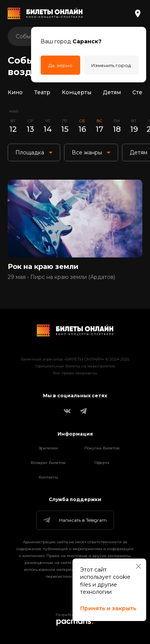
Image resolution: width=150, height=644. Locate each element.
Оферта (102, 463)
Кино (15, 92)
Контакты (48, 477)
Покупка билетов (102, 448)
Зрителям (48, 448)
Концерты (77, 92)
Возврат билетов (48, 463)
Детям (112, 92)
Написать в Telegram (74, 520)
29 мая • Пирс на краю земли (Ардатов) (61, 277)
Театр (42, 92)
